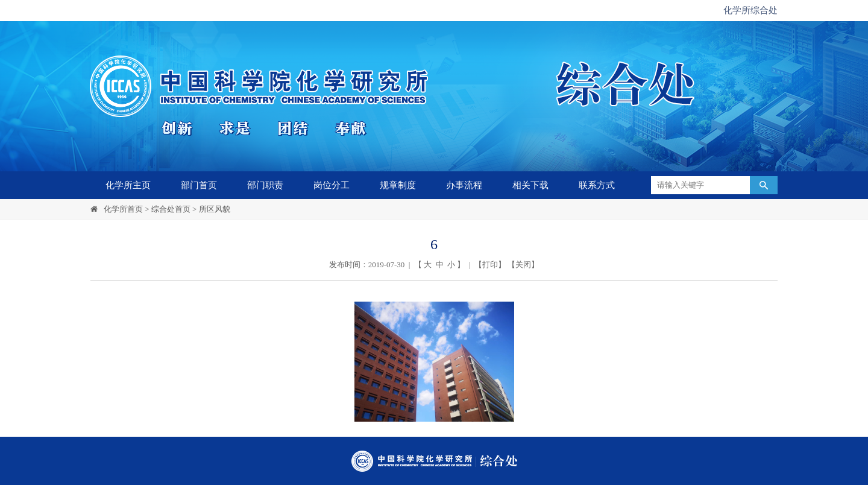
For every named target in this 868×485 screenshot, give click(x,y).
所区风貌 (215, 209)
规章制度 (398, 185)
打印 (490, 265)
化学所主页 (128, 185)
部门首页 (199, 185)
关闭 (523, 265)
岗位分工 (332, 185)
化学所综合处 (750, 10)
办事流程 (464, 185)
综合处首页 (171, 209)
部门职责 (265, 185)
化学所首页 (123, 209)
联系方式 (597, 185)
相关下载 (530, 185)
